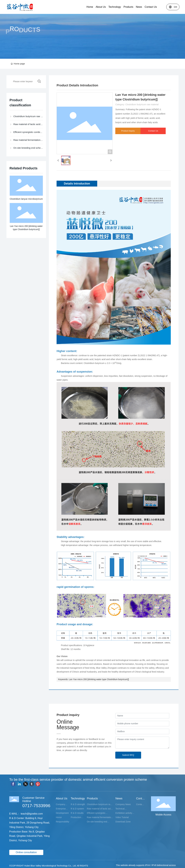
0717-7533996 (36, 806)
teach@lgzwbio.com (32, 814)
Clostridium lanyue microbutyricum (26, 199)
